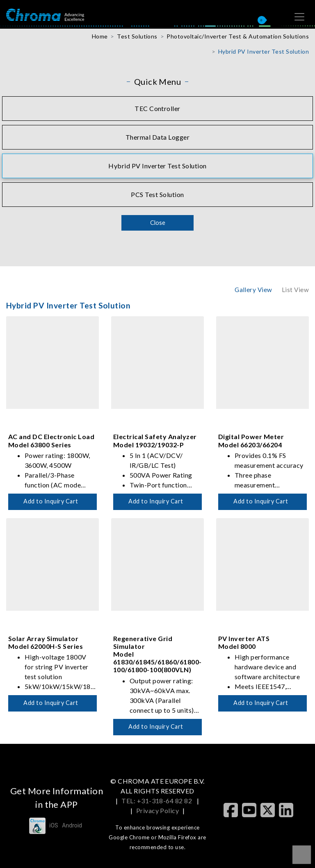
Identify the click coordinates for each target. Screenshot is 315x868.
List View (295, 290)
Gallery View (253, 290)
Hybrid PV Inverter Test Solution (264, 51)
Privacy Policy (158, 810)
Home (100, 36)
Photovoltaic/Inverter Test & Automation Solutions (238, 36)
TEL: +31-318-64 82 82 (157, 801)
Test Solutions (137, 36)
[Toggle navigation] (299, 17)
